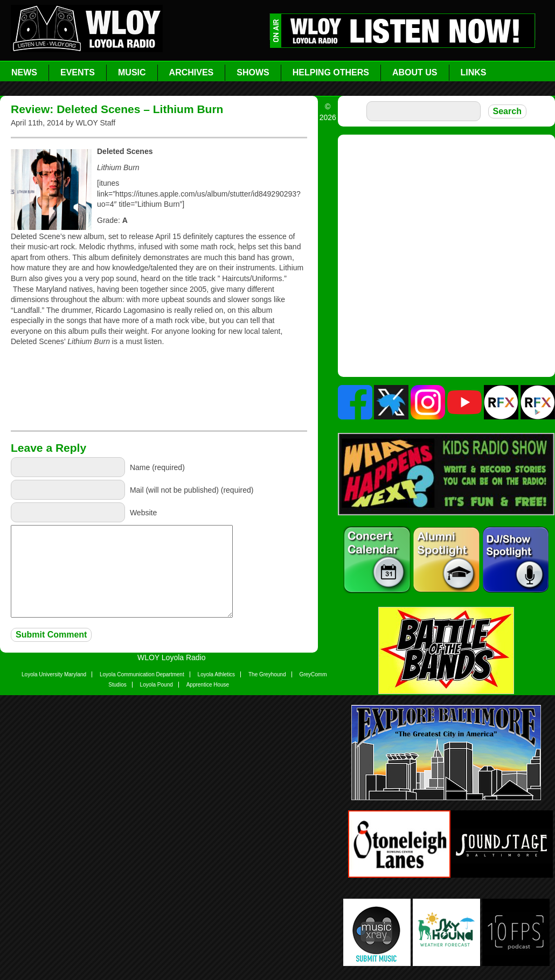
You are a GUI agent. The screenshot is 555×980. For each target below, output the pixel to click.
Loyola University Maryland (54, 674)
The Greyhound (267, 674)
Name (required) (157, 467)
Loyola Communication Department (142, 674)
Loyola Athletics (217, 674)
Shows (253, 72)
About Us (415, 72)
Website (143, 512)
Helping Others (331, 72)
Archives (192, 72)
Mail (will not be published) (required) (192, 489)
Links (474, 72)
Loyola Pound (157, 685)
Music (132, 72)
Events (78, 72)
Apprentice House (208, 685)
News (24, 72)
